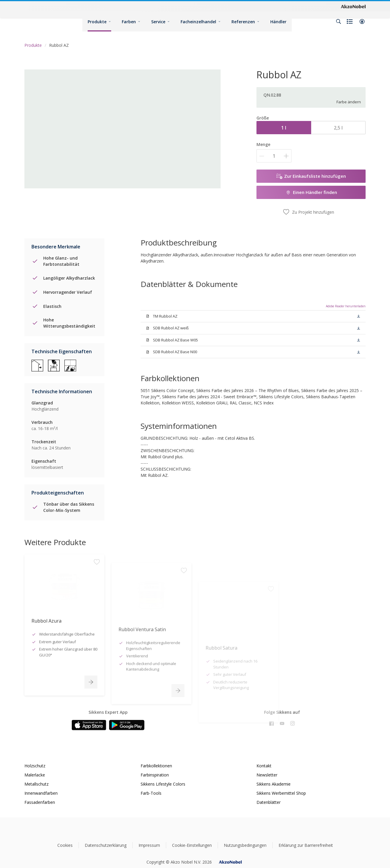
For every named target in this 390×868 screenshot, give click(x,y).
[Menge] (274, 156)
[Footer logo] (195, 830)
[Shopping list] (350, 21)
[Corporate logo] (353, 6)
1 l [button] (284, 128)
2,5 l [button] (338, 128)
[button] (362, 21)
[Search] (339, 21)
